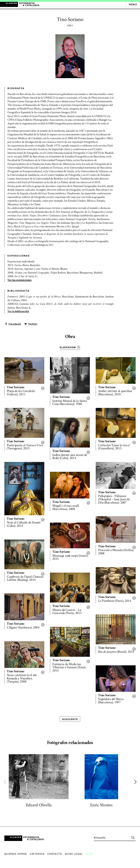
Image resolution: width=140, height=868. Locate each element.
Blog (89, 854)
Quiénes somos (16, 854)
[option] (39, 782)
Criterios (37, 854)
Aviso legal (74, 854)
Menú (133, 4)
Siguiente (70, 719)
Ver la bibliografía (18, 312)
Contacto (55, 854)
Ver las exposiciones (20, 280)
